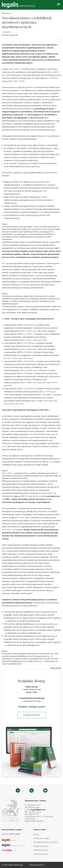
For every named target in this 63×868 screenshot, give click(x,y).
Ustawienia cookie (41, 854)
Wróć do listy (56, 668)
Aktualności (7, 13)
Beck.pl (36, 834)
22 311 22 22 (14, 834)
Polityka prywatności (37, 865)
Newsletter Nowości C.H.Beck (45, 842)
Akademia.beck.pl (41, 850)
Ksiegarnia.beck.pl (41, 846)
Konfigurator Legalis (41, 838)
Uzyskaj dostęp (32, 715)
